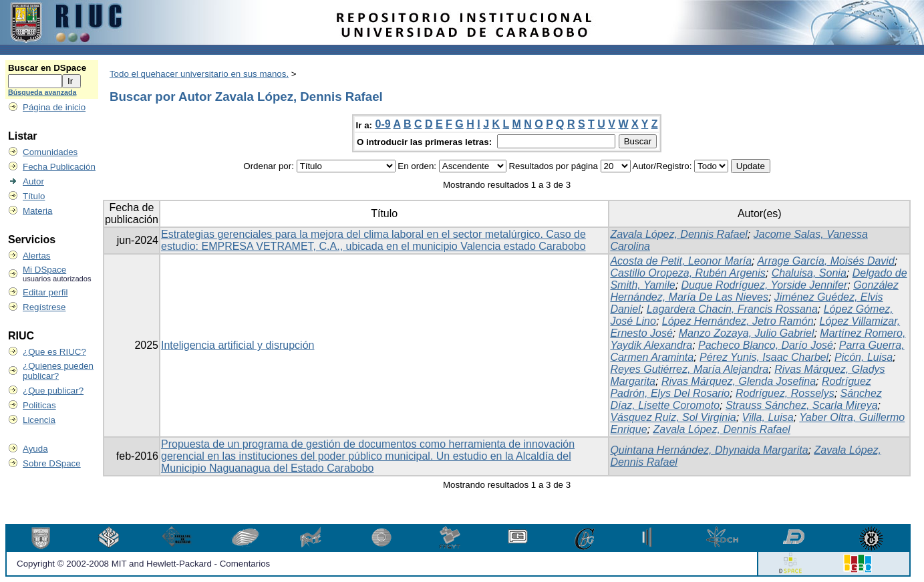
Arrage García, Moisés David (825, 261)
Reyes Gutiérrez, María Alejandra (689, 369)
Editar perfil (45, 292)
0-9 (383, 124)
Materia (37, 211)
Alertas (36, 256)
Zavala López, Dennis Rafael (678, 234)
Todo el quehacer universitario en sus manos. (199, 74)
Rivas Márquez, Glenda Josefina (739, 381)
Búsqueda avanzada (42, 92)
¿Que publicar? (53, 391)
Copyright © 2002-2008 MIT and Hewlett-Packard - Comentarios (143, 564)
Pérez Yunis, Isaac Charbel (764, 357)
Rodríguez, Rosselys (785, 393)
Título (34, 196)
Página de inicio (54, 107)
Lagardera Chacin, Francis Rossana (732, 309)
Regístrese (44, 307)
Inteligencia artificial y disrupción (238, 345)
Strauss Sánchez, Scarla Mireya (802, 405)
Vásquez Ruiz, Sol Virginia (673, 417)
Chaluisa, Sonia (809, 273)
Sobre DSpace (52, 463)
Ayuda (35, 449)
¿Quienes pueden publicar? (58, 371)
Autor (33, 181)
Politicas (39, 405)
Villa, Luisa (768, 417)
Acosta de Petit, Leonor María (681, 261)
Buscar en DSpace (47, 68)
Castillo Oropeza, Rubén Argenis (687, 273)
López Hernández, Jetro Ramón (738, 321)
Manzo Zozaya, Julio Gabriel (747, 333)
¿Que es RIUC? (54, 352)
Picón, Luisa (864, 357)
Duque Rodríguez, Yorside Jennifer (765, 285)
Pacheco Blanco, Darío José (766, 345)
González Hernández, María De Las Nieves (754, 291)
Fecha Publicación (59, 167)
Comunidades (50, 152)
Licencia (39, 420)
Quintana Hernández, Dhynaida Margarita (709, 450)
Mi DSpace (44, 270)
